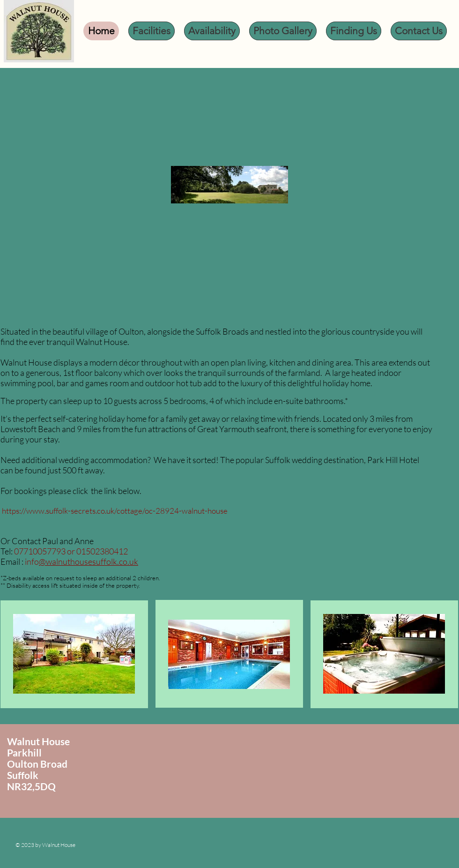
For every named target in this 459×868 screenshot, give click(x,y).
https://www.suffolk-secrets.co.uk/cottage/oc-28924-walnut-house (115, 511)
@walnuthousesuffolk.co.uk (89, 561)
